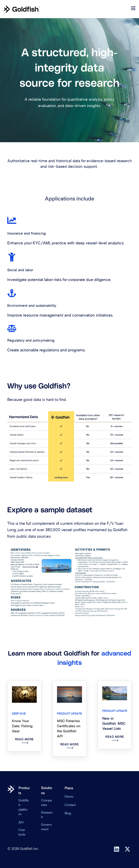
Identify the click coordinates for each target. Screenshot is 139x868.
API (21, 823)
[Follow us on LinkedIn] (117, 849)
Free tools (22, 833)
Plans (69, 788)
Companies (46, 803)
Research (47, 815)
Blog (68, 814)
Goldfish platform (24, 808)
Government (46, 827)
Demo (69, 797)
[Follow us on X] (127, 849)
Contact (70, 805)
